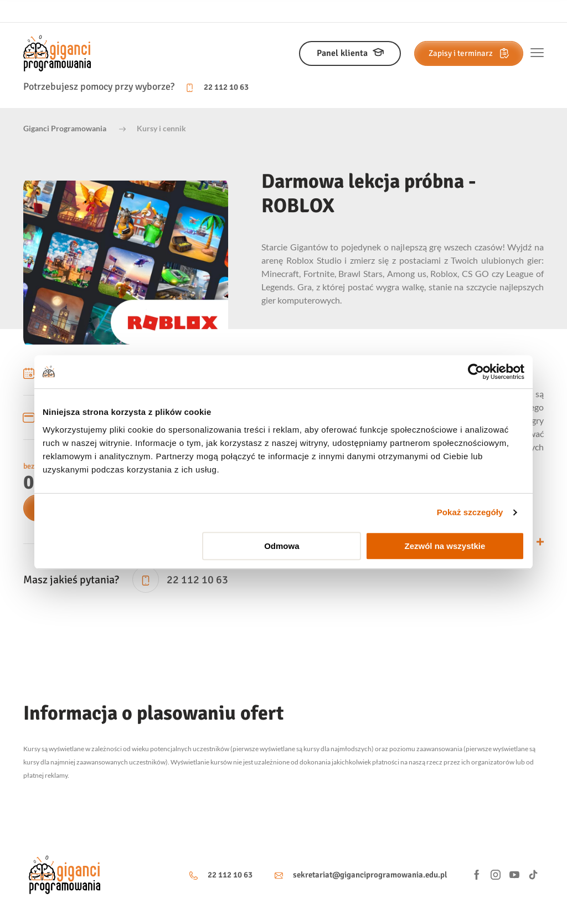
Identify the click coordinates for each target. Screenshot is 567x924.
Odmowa (282, 546)
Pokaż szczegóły (470, 512)
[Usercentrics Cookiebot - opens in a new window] (476, 372)
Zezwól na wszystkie (445, 546)
